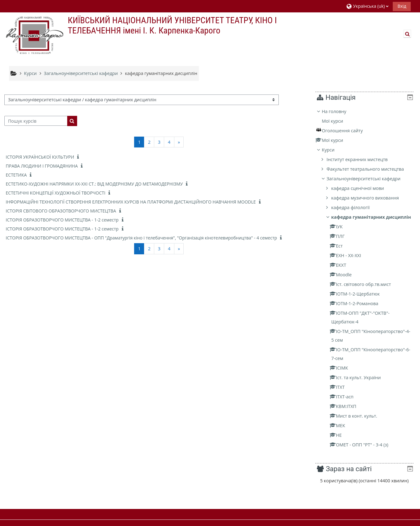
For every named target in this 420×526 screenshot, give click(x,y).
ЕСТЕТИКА (16, 175)
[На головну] (34, 35)
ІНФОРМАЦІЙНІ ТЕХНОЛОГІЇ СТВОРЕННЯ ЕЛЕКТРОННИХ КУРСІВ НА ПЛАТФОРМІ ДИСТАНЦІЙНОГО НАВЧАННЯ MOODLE (131, 202)
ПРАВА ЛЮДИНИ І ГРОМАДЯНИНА (42, 166)
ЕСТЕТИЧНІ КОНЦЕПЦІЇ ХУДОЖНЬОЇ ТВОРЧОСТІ (56, 193)
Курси (333, 150)
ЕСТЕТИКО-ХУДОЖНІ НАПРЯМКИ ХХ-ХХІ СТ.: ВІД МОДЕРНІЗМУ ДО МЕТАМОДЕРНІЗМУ (94, 184)
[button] (367, 6)
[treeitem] (367, 283)
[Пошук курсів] (36, 121)
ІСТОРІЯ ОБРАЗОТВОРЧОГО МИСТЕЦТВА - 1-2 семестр (62, 220)
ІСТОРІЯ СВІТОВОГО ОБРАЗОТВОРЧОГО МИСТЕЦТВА (61, 211)
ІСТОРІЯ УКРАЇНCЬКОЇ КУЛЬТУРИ (40, 157)
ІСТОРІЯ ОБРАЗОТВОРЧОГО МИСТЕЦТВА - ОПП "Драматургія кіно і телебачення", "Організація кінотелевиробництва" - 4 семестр (142, 238)
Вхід (402, 6)
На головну (339, 111)
